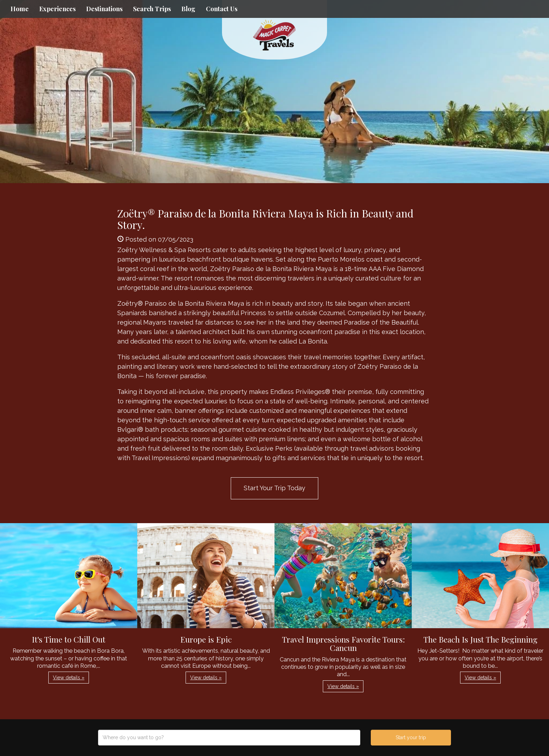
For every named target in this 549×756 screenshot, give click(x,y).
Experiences (57, 9)
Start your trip (411, 737)
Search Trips (152, 9)
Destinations (104, 9)
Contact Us (222, 9)
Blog (188, 9)
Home (20, 9)
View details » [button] (69, 678)
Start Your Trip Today (274, 488)
